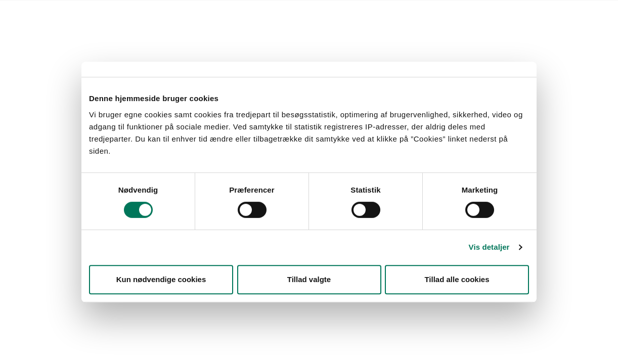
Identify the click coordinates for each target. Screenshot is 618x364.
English (308, 13)
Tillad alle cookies (457, 279)
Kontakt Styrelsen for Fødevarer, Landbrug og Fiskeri (201, 13)
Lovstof (92, 13)
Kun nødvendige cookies (161, 279)
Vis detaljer (489, 247)
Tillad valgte (309, 279)
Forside (58, 13)
